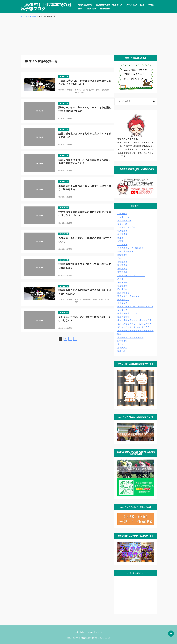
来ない (98, 90)
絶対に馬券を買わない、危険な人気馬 (134, 324)
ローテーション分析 (126, 227)
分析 (80, 8)
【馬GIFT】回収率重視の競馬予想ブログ (46, 7)
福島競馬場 (122, 286)
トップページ (123, 217)
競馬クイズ (122, 303)
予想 (89, 90)
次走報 (120, 279)
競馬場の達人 (87, 299)
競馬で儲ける (123, 293)
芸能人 (95, 299)
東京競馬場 (122, 272)
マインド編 (122, 224)
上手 (84, 90)
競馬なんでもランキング (128, 296)
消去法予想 (122, 282)
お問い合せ (91, 8)
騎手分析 (121, 351)
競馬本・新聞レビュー (127, 313)
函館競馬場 (122, 255)
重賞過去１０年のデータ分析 (130, 337)
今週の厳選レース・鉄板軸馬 (130, 248)
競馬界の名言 (123, 317)
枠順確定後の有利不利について (131, 275)
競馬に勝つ (105, 90)
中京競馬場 (122, 231)
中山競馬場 (122, 234)
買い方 (107, 299)
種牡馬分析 (105, 8)
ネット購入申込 (124, 220)
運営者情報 (79, 632)
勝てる (79, 299)
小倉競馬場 (122, 262)
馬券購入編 (122, 348)
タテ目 (79, 90)
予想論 (151, 5)
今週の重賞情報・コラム (128, 251)
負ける (101, 299)
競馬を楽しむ (123, 300)
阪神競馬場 (122, 341)
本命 (93, 90)
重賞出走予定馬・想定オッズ (109, 5)
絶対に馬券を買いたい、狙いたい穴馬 (134, 320)
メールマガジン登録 (135, 5)
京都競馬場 (122, 244)
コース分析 (122, 213)
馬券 (82, 92)
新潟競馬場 (122, 265)
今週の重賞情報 (85, 5)
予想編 (120, 238)
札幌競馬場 (122, 269)
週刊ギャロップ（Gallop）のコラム (133, 327)
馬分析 (120, 344)
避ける (77, 92)
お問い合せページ (95, 632)
